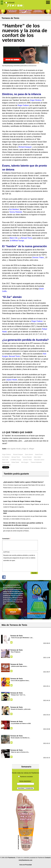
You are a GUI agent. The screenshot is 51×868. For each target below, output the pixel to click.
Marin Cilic (5, 460)
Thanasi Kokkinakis (36, 462)
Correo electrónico (25, 781)
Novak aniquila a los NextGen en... (21, 738)
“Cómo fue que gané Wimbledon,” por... (22, 638)
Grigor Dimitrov (7, 455)
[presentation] (20, 566)
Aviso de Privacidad (26, 865)
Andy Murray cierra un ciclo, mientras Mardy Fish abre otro (25, 492)
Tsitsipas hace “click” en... (18, 695)
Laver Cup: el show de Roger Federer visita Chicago (22, 501)
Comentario (6, 539)
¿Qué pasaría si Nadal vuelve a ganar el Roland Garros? (23, 482)
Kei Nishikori (6, 457)
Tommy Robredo (27, 457)
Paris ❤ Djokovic (16, 652)
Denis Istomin (29, 455)
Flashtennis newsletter (26, 777)
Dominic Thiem (28, 460)
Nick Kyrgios (25, 462)
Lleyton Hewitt (6, 465)
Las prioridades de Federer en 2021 (21, 723)
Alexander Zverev (39, 460)
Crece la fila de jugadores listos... (20, 681)
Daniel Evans (39, 455)
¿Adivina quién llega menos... (19, 666)
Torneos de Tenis (16, 636)
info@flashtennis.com (25, 860)
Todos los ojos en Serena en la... (20, 752)
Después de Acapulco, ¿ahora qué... (21, 709)
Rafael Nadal (15, 462)
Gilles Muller (37, 457)
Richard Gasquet (18, 455)
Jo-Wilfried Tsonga (16, 460)
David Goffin (6, 462)
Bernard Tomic (16, 457)
